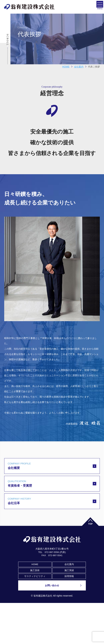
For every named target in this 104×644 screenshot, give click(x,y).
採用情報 (69, 576)
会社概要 (52, 466)
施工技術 (35, 570)
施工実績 (69, 570)
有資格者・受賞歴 (52, 483)
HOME (66, 67)
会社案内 (69, 564)
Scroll (7, 40)
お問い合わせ (52, 585)
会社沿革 (52, 501)
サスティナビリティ (35, 576)
